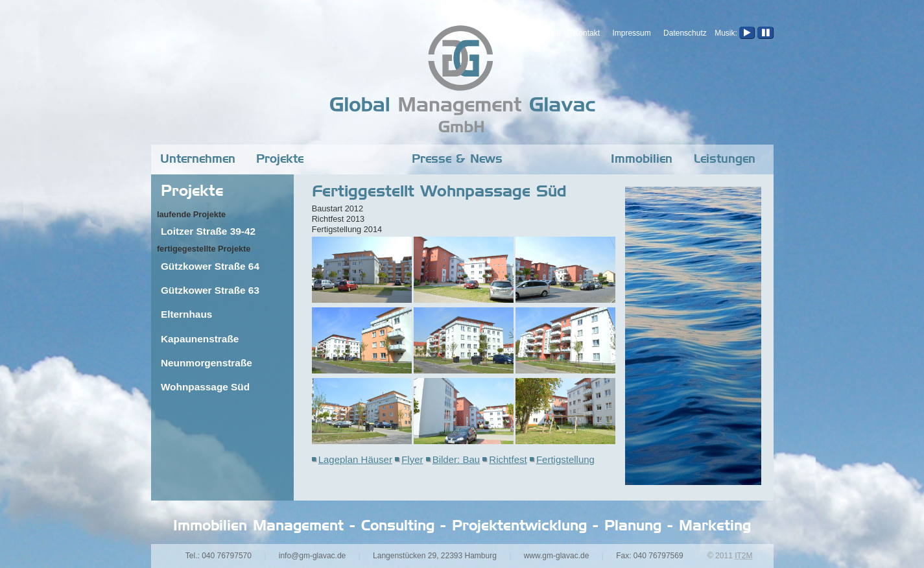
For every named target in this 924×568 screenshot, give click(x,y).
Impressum (631, 33)
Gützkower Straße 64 (210, 266)
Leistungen (725, 160)
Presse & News (457, 160)
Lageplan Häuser (355, 459)
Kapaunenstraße (200, 339)
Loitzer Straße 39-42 (208, 231)
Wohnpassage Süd (205, 387)
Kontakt (586, 33)
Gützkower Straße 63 (210, 290)
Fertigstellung (565, 459)
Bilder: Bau (456, 459)
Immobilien (642, 160)
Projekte (280, 160)
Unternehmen (198, 160)
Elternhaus (186, 314)
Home (551, 33)
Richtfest (508, 459)
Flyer (412, 459)
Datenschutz (685, 33)
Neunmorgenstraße (207, 363)
